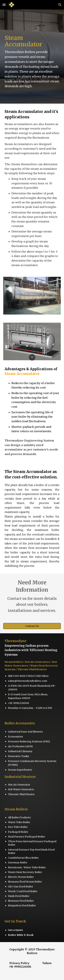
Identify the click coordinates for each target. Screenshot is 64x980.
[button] (4, 5)
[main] (32, 57)
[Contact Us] (32, 626)
